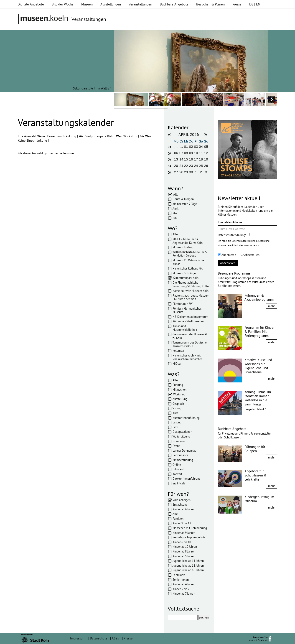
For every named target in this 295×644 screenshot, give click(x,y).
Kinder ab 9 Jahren (184, 533)
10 (196, 153)
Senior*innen (181, 580)
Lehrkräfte (179, 575)
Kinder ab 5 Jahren (184, 556)
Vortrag (177, 408)
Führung (178, 385)
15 (186, 159)
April (175, 209)
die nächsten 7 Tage (185, 204)
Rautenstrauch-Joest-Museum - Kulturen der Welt (191, 297)
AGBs (115, 638)
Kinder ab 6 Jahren (184, 509)
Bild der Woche (63, 4)
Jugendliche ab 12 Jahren (188, 565)
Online (177, 465)
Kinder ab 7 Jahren (184, 593)
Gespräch (178, 404)
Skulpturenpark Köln (100, 136)
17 (196, 159)
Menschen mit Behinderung (190, 528)
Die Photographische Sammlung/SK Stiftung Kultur (191, 284)
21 (181, 166)
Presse (237, 4)
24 (196, 166)
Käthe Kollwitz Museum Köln (191, 291)
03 (196, 146)
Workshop (131, 136)
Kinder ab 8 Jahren (184, 551)
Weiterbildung (181, 436)
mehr (271, 306)
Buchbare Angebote (174, 4)
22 (186, 166)
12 (206, 153)
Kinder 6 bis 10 (182, 542)
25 (201, 166)
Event (176, 446)
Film (175, 427)
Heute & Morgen (183, 199)
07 (181, 153)
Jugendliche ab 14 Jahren (188, 561)
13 (176, 159)
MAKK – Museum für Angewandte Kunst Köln (188, 241)
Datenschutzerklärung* (234, 235)
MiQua (177, 364)
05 (206, 146)
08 (186, 153)
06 (176, 153)
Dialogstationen (182, 432)
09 (191, 153)
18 (201, 159)
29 (186, 172)
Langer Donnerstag (184, 451)
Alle (176, 194)
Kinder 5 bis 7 (181, 589)
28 (181, 172)
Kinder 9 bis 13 (182, 523)
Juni (175, 218)
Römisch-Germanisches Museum (187, 310)
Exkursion (179, 441)
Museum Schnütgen (185, 273)
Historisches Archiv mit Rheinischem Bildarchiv (187, 357)
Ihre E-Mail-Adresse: (230, 222)
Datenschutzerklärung (244, 241)
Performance (181, 455)
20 (176, 166)
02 (191, 146)
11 (201, 153)
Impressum (78, 638)
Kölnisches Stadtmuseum (188, 321)
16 (191, 159)
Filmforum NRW (183, 304)
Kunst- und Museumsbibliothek (185, 328)
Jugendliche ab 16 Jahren (188, 570)
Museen (87, 4)
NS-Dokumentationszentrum (190, 317)
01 (186, 146)
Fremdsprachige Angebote (189, 537)
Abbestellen (250, 255)
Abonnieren (227, 255)
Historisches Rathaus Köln (188, 268)
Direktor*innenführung (187, 479)
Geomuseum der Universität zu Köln (190, 336)
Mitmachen (179, 389)
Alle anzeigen (182, 500)
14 (181, 159)
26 (206, 166)
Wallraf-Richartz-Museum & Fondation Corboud (190, 254)
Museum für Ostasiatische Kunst (188, 262)
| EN (255, 4)
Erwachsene (180, 504)
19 (206, 159)
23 (191, 166)
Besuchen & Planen (210, 4)
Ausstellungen (111, 4)
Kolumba (178, 351)
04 (201, 146)
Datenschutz (98, 638)
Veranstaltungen (140, 4)
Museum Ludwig (183, 247)
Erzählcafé (179, 483)
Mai (175, 213)
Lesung (177, 422)
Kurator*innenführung (186, 418)
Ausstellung (180, 399)
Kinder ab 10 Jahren (185, 547)
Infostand (178, 469)
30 (191, 172)
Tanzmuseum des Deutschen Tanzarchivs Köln (190, 344)
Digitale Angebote (31, 4)
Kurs (175, 413)
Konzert (177, 474)
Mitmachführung (183, 460)
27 (176, 172)
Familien (178, 519)
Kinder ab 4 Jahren (184, 584)
